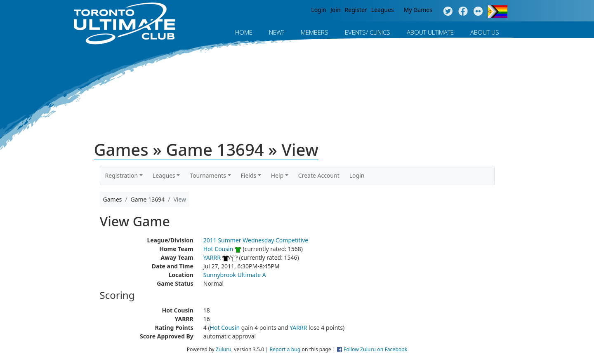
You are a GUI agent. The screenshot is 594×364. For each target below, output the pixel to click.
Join (336, 10)
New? (277, 32)
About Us (485, 32)
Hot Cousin (218, 249)
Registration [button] (122, 175)
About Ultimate (430, 32)
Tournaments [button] (208, 175)
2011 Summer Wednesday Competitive (256, 240)
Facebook (463, 12)
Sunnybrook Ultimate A (235, 275)
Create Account (319, 175)
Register (356, 10)
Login (319, 10)
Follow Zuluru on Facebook (375, 349)
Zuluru (224, 349)
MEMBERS (315, 32)
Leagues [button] (164, 175)
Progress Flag (498, 12)
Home (244, 32)
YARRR (212, 257)
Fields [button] (249, 175)
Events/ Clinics (368, 32)
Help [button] (277, 175)
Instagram (478, 12)
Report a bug (285, 349)
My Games (418, 10)
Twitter (448, 12)
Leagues (383, 10)
